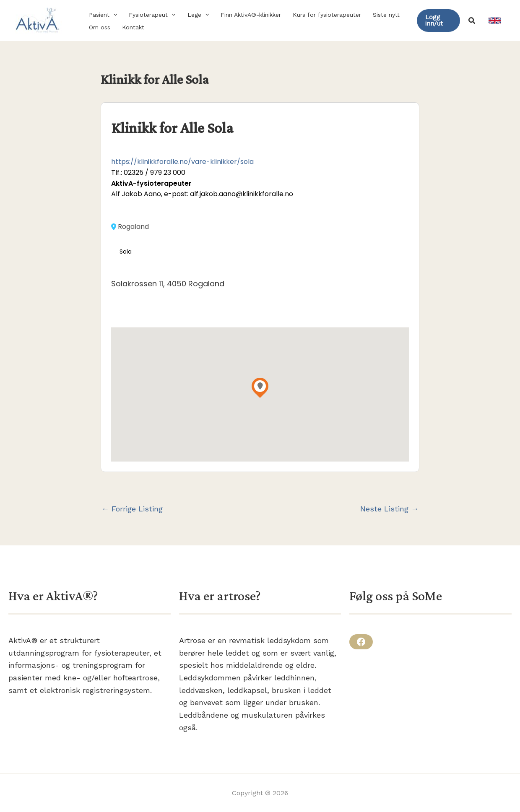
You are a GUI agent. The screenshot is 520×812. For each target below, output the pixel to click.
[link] (495, 21)
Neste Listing (389, 509)
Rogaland (130, 227)
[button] (113, 15)
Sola (126, 252)
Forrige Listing (132, 509)
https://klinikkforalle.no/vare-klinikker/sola (182, 162)
